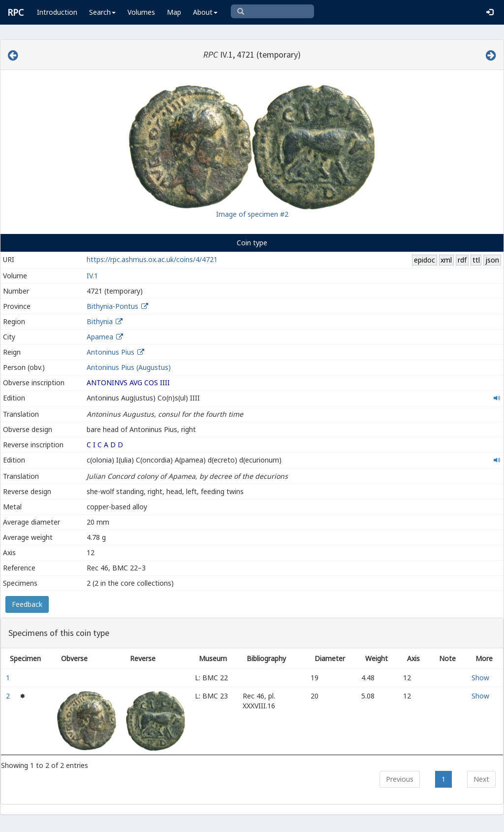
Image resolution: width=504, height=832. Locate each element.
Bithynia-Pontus (112, 306)
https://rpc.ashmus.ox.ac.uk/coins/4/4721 (152, 259)
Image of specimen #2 (252, 214)
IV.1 (92, 276)
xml (446, 260)
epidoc (425, 260)
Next (481, 779)
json (492, 260)
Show (480, 678)
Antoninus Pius (110, 352)
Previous (400, 779)
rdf (462, 260)
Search (102, 12)
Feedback (27, 604)
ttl (476, 260)
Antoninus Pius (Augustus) (129, 367)
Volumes (141, 12)
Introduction (57, 12)
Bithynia (100, 321)
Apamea (100, 337)
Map (174, 12)
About (205, 12)
